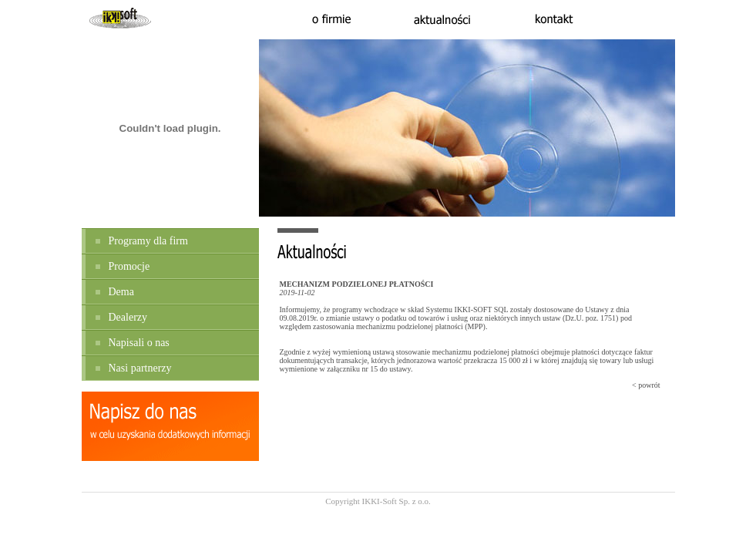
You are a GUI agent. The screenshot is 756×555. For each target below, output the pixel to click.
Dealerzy (128, 317)
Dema (121, 292)
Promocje (129, 266)
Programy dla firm (148, 241)
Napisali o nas (139, 343)
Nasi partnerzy (140, 368)
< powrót (646, 385)
